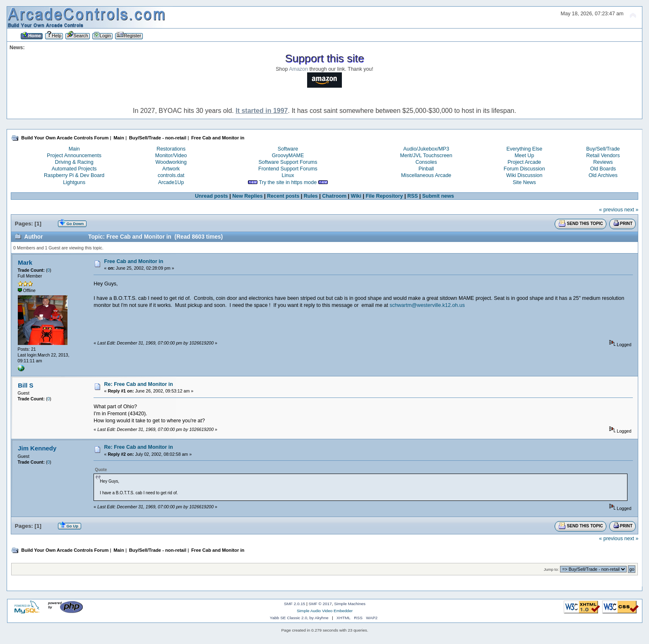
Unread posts (212, 196)
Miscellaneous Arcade (426, 175)
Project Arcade (524, 162)
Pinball (426, 169)
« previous (611, 210)
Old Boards (603, 169)
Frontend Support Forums (288, 169)
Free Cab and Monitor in (134, 261)
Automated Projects (74, 169)
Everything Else (524, 149)
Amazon (298, 69)
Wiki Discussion (524, 175)
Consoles (426, 162)
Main (74, 149)
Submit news (438, 196)
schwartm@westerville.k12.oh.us (427, 305)
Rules (311, 196)
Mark (25, 262)
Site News (524, 182)
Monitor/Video (171, 156)
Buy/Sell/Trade (603, 149)
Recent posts (283, 196)
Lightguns (74, 182)
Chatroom (334, 196)
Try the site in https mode (288, 182)
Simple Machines (350, 604)
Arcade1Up (171, 182)
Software (288, 149)
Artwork (171, 169)
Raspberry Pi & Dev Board (74, 175)
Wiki (356, 196)
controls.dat (171, 175)
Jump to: (552, 569)
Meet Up (524, 156)
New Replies (247, 196)
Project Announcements (74, 156)
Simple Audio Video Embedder (325, 611)
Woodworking (171, 162)
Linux (288, 175)
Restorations (171, 149)
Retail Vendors (603, 156)
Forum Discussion (524, 169)
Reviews (603, 162)
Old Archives (603, 175)
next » (631, 210)
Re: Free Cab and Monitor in (139, 384)
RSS (413, 196)
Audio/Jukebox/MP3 (426, 149)
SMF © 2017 (320, 604)
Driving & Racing (74, 162)
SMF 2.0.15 (295, 604)
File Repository (384, 196)
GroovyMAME (288, 156)
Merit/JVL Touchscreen (426, 156)
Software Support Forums (288, 162)
